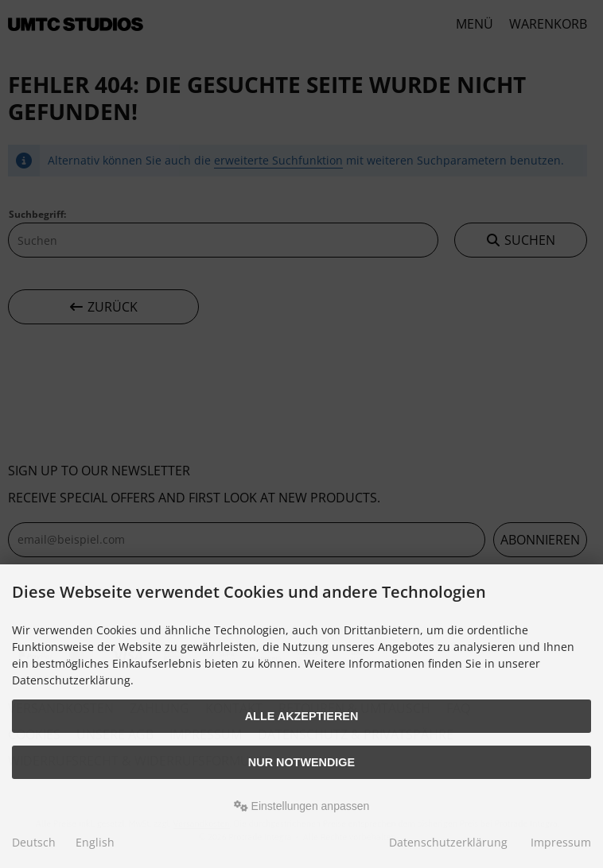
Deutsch (34, 842)
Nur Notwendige (301, 762)
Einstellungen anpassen (302, 806)
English (95, 842)
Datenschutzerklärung (448, 842)
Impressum (561, 842)
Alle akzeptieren (302, 716)
